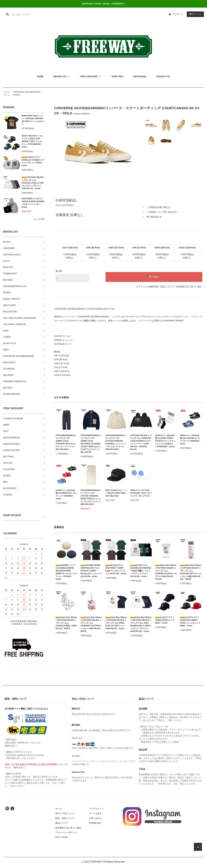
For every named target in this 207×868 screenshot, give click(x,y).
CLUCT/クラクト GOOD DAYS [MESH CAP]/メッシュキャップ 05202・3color (190, 622)
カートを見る (95, 813)
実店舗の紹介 (95, 823)
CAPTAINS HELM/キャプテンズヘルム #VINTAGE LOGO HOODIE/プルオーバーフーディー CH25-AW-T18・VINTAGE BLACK (141, 442)
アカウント (177, 14)
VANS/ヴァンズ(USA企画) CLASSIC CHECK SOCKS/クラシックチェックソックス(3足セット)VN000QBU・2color (165, 441)
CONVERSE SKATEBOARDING (27, 92)
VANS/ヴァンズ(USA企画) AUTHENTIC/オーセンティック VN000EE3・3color (66, 494)
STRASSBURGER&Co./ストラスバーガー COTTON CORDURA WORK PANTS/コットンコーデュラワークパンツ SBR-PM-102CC (91, 497)
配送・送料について (65, 818)
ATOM (64, 837)
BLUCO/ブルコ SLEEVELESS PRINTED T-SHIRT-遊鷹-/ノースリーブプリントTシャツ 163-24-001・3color (141, 571)
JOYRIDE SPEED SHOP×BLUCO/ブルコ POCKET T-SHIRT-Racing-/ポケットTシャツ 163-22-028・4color (91, 571)
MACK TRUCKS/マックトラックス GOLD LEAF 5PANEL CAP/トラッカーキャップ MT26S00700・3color (33, 141)
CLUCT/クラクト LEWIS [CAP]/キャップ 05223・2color (165, 620)
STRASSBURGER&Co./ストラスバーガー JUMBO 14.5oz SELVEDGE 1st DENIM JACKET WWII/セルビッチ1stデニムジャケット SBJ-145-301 (91, 444)
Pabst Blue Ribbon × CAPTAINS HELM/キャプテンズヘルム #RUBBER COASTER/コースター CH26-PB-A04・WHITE (91, 624)
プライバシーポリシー (66, 832)
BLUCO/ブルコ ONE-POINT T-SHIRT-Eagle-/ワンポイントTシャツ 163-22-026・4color (116, 569)
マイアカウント (96, 809)
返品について (167, 287)
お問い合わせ (95, 818)
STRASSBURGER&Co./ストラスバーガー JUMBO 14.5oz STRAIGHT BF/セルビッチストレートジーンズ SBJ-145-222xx (66, 442)
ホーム (7, 92)
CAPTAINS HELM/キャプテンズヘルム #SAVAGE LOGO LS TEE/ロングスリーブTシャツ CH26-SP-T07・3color (33, 183)
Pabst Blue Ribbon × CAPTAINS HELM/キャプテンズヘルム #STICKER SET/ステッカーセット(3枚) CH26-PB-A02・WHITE (191, 572)
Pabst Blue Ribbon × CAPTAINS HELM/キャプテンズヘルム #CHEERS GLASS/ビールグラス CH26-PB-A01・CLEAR (166, 572)
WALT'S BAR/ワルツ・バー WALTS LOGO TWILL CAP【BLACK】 (116, 493)
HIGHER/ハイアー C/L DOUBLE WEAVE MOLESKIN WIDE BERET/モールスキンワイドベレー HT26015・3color (66, 572)
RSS (58, 837)
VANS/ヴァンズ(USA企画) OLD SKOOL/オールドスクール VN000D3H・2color (190, 440)
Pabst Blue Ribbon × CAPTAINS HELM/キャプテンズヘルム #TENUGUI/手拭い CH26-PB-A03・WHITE (66, 623)
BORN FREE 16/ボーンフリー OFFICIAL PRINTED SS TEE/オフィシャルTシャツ (33, 120)
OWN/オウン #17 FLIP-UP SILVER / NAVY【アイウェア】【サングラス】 (141, 493)
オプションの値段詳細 (147, 287)
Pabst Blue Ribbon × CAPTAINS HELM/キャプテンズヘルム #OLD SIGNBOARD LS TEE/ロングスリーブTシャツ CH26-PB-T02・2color (141, 624)
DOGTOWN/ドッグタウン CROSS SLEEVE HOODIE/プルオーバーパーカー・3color (33, 203)
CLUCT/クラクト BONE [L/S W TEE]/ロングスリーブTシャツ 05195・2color (33, 161)
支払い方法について (65, 813)
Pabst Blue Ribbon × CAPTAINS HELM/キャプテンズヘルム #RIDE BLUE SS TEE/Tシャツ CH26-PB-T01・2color (116, 623)
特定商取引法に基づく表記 (189, 287)
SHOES (17, 95)
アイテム (195, 14)
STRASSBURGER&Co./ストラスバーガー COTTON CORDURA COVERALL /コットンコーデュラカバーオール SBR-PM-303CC (116, 442)
